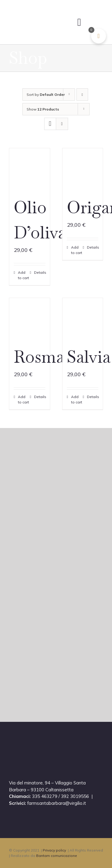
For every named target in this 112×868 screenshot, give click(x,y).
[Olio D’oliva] (30, 169)
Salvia (89, 357)
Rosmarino (55, 357)
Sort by (46, 94)
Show (43, 109)
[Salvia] (83, 318)
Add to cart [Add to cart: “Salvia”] (77, 399)
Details (40, 272)
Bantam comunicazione (57, 856)
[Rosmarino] (30, 318)
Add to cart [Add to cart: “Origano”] (77, 250)
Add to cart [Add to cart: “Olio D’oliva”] (23, 275)
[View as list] (62, 124)
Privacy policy (54, 850)
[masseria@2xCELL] (40, 12)
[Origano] (83, 169)
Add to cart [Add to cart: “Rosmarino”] (23, 399)
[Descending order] (82, 94)
